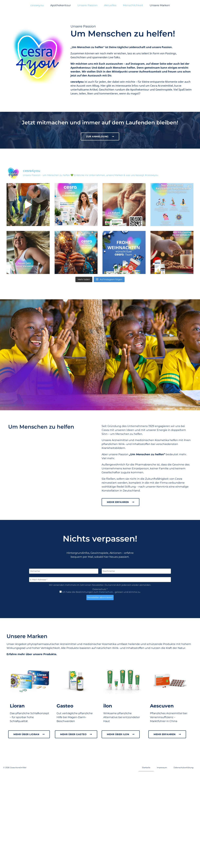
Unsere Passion (87, 5)
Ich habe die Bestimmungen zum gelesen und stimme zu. (100, 581)
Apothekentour (61, 5)
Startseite (146, 757)
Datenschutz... (107, 581)
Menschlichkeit (133, 5)
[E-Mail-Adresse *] (100, 569)
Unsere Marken (160, 5)
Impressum (162, 757)
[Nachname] (136, 561)
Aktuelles (110, 5)
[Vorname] (64, 561)
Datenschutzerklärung (184, 757)
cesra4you (37, 5)
